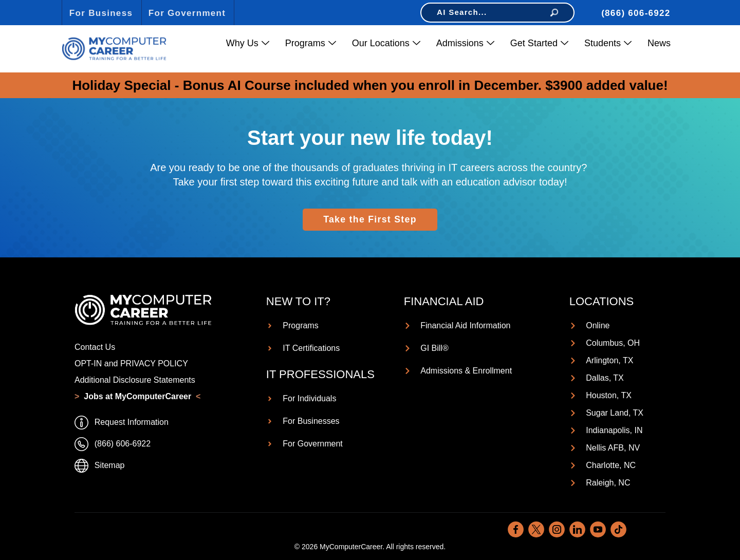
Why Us (248, 43)
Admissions (465, 43)
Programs (311, 43)
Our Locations (386, 43)
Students (608, 43)
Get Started (539, 43)
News (659, 43)
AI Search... (497, 12)
